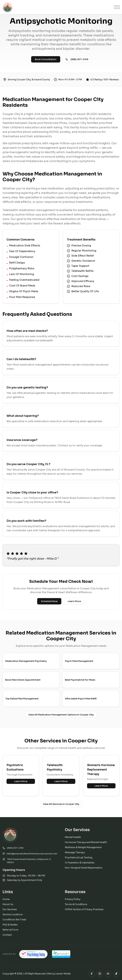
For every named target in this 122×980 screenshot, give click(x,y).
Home (6, 899)
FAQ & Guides (10, 925)
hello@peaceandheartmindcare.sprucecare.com (30, 854)
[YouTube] (108, 974)
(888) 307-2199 (77, 59)
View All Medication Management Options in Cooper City (61, 715)
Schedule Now (49, 601)
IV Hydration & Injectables (80, 863)
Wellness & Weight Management (83, 847)
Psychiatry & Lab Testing (79, 858)
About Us (8, 904)
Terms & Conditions (76, 904)
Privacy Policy (73, 899)
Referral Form (10, 930)
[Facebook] (91, 974)
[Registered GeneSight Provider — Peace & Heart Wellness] (61, 954)
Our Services (10, 909)
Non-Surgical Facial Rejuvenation (84, 868)
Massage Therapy (75, 852)
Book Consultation (46, 59)
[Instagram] (100, 974)
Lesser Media (63, 974)
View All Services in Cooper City (61, 804)
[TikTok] (116, 974)
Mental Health (73, 837)
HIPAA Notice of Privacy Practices (84, 909)
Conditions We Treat (14, 920)
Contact (7, 935)
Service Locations (13, 914)
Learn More (74, 601)
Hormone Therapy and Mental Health (86, 842)
